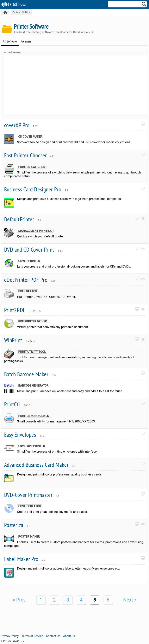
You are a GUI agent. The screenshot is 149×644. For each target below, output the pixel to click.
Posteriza (18, 525)
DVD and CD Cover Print (33, 249)
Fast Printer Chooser (29, 155)
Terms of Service (32, 636)
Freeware (26, 41)
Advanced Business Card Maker (40, 465)
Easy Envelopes (24, 435)
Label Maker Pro (25, 559)
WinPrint (20, 340)
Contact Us (53, 636)
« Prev (19, 600)
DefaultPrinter (23, 219)
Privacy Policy (10, 636)
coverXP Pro (21, 125)
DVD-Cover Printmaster (32, 495)
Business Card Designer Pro (36, 189)
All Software (10, 41)
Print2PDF (23, 310)
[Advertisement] (77, 84)
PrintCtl (17, 404)
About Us (69, 636)
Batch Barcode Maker (30, 374)
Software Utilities (21, 12)
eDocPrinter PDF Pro (30, 280)
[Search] (144, 5)
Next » (130, 600)
